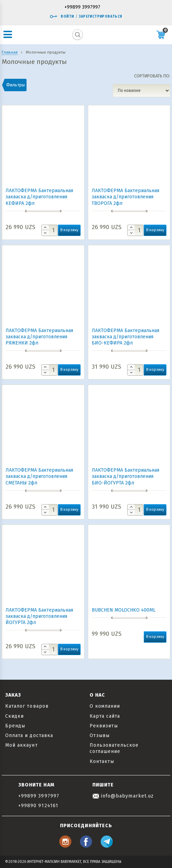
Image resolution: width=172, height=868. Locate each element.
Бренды (15, 726)
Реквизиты (104, 726)
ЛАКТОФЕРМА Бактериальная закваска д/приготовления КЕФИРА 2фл (39, 197)
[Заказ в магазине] (141, 91)
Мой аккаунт (22, 745)
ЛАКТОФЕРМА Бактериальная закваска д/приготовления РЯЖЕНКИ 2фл (39, 337)
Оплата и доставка (29, 735)
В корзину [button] (69, 230)
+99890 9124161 (38, 806)
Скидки (14, 716)
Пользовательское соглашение (114, 748)
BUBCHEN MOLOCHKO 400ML (124, 610)
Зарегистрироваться (100, 17)
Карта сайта (105, 716)
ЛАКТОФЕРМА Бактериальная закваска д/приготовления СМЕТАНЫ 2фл (39, 476)
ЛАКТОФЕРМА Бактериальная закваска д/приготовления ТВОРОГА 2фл (125, 197)
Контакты (102, 761)
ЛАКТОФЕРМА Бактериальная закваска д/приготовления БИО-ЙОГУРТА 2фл (125, 476)
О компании (105, 706)
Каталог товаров (27, 706)
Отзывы (100, 735)
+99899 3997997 (82, 7)
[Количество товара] (49, 230)
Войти (62, 17)
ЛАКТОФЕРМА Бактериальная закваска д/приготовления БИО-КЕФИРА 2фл (125, 337)
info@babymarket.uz (123, 796)
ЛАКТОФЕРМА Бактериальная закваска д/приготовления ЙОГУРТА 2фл (39, 616)
